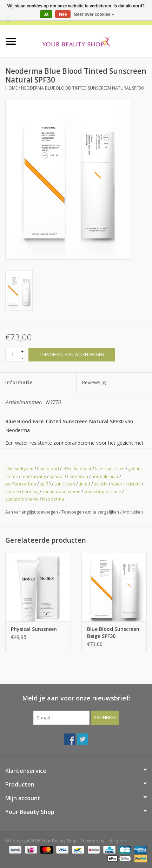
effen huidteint (77, 469)
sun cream (65, 484)
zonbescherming (22, 492)
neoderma (78, 477)
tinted (84, 484)
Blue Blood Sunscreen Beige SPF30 (113, 632)
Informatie (19, 382)
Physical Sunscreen (34, 629)
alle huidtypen (19, 469)
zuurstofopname (22, 499)
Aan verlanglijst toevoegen (32, 512)
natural (57, 477)
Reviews (94, 382)
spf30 (45, 484)
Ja (46, 14)
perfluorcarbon (21, 484)
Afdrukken (133, 512)
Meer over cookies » (94, 14)
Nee (63, 14)
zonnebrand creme (61, 492)
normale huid (105, 477)
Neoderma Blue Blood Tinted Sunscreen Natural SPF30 (82, 88)
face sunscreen (110, 469)
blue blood (48, 469)
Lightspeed (116, 841)
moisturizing (34, 477)
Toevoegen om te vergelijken (91, 512)
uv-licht (101, 484)
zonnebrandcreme (103, 492)
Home (11, 88)
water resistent (126, 484)
